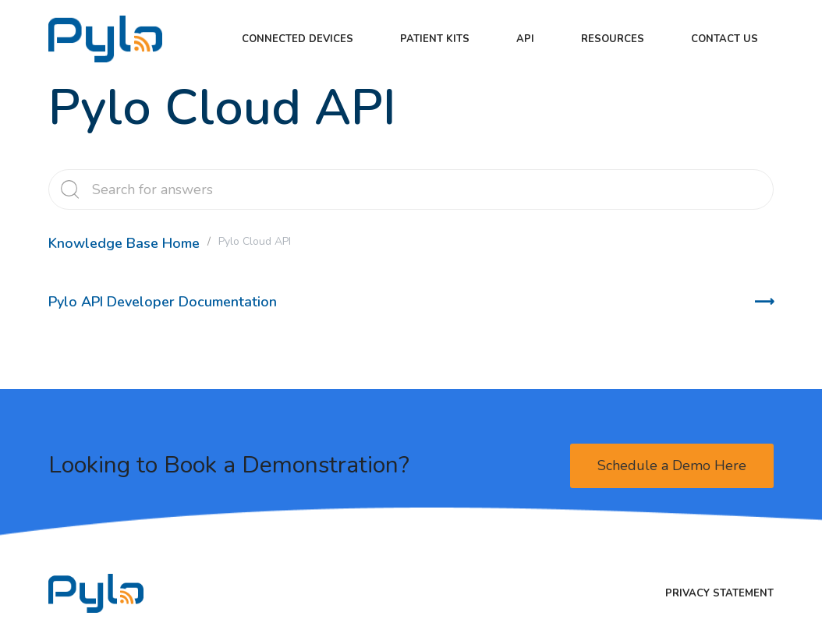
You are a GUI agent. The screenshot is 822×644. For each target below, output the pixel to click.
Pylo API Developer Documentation (163, 302)
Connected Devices (298, 39)
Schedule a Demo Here (672, 465)
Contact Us (725, 39)
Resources (613, 39)
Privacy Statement (719, 593)
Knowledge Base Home (124, 243)
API (525, 39)
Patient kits (435, 39)
